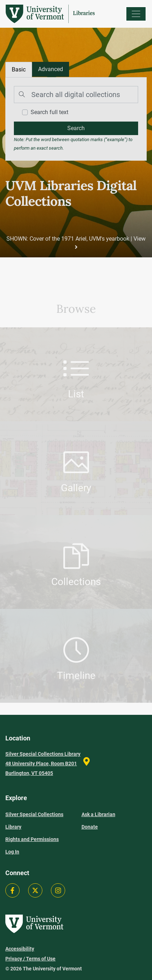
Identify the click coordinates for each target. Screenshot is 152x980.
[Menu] (136, 14)
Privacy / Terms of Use (30, 959)
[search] (76, 128)
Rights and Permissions (32, 839)
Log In (12, 852)
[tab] (51, 69)
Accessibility (20, 949)
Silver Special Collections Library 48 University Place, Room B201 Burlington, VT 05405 (43, 764)
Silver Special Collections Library (34, 821)
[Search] (76, 95)
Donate (90, 827)
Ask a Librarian (98, 814)
